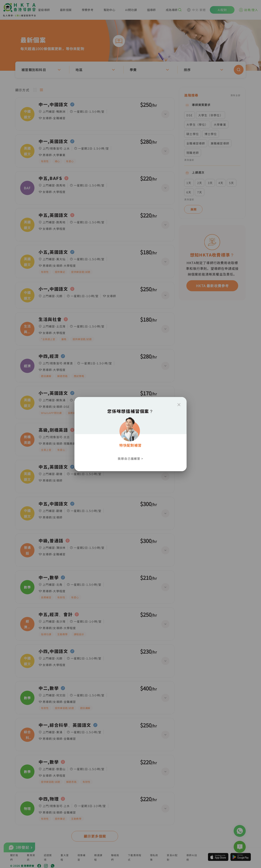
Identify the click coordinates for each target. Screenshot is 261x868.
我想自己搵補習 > (130, 459)
